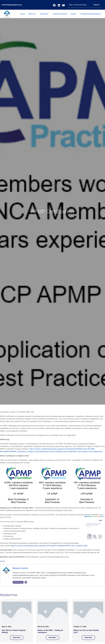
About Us (32, 14)
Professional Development (91, 14)
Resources (45, 14)
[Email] (26, 582)
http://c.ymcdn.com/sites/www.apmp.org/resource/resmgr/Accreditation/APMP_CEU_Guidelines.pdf (49, 546)
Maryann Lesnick (20, 568)
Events (74, 14)
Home (23, 14)
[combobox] (79, 5)
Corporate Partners (60, 14)
